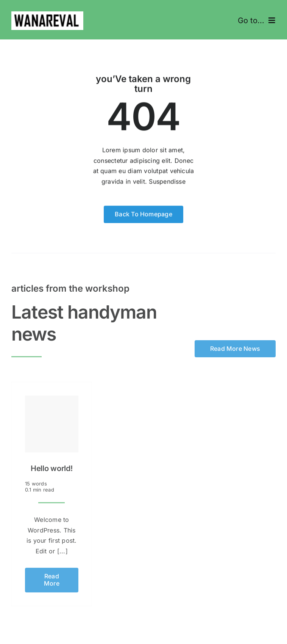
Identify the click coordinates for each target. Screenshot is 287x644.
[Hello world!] (52, 422)
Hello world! (51, 467)
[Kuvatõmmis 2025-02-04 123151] (47, 14)
